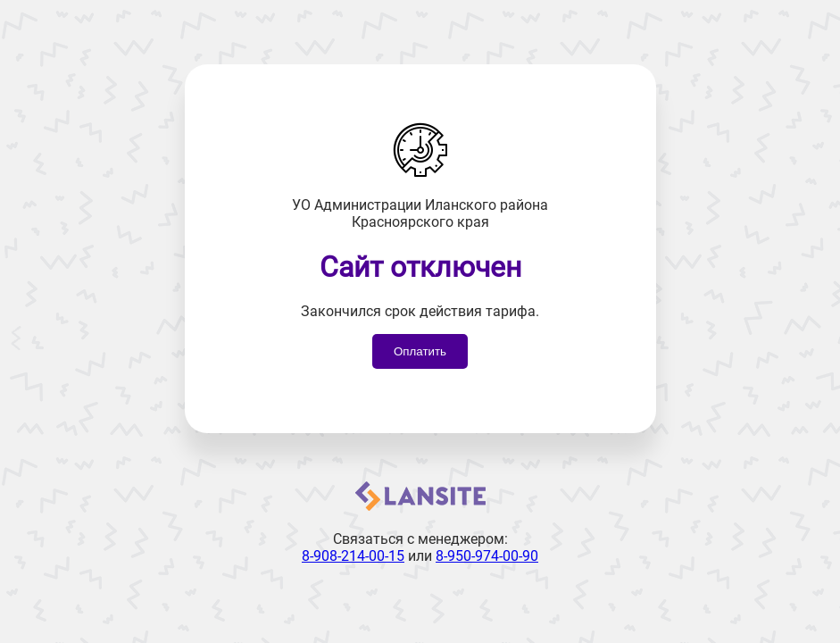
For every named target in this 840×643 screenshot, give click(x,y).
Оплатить (420, 351)
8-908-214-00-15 (353, 556)
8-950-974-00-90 (487, 556)
